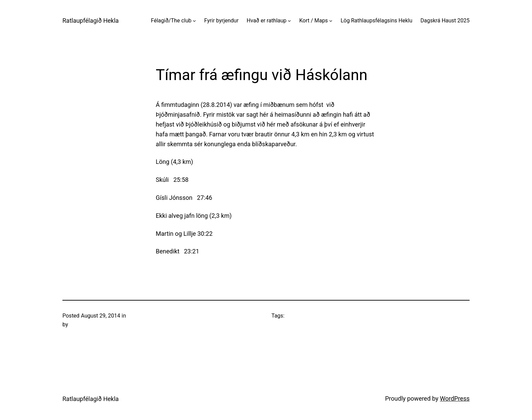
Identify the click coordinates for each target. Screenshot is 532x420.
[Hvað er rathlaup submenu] (289, 21)
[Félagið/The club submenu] (194, 21)
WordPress (455, 398)
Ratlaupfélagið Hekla (91, 21)
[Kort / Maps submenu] (331, 21)
